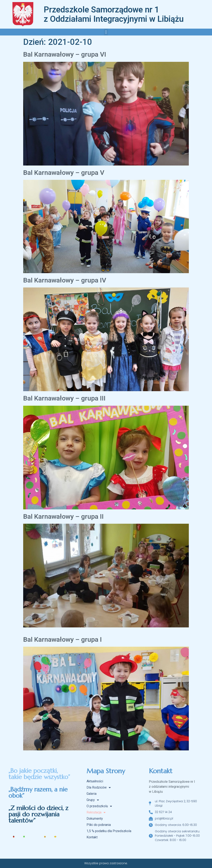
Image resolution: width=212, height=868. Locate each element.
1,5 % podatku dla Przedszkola (109, 831)
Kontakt (92, 837)
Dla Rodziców (99, 788)
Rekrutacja (96, 812)
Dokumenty (95, 819)
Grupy (93, 800)
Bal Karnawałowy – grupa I (63, 639)
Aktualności (95, 781)
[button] (106, 32)
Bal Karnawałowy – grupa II (63, 516)
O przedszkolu (99, 806)
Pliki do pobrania (99, 825)
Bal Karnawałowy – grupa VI (65, 54)
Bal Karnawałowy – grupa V (64, 173)
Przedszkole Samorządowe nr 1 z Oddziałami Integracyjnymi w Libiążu (114, 14)
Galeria (92, 794)
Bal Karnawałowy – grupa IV (65, 280)
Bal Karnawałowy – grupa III (64, 398)
